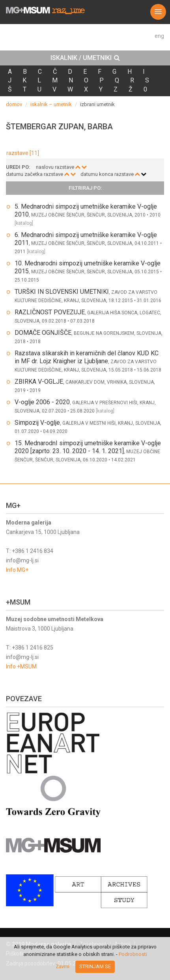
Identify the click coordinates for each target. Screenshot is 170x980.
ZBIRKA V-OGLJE (39, 382)
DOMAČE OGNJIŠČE (43, 333)
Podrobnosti (133, 954)
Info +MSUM (21, 666)
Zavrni (63, 966)
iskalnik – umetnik (51, 104)
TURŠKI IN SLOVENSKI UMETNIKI (62, 292)
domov (14, 104)
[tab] (85, 58)
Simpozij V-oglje (37, 423)
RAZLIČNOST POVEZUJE (50, 312)
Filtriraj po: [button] (85, 188)
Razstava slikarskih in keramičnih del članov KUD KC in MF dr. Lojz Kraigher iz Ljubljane (87, 357)
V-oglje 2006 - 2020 (42, 402)
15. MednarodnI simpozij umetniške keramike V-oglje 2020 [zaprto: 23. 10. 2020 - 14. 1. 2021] (88, 447)
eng (159, 36)
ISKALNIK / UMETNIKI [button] (85, 58)
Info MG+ (17, 570)
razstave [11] (23, 153)
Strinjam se (95, 966)
